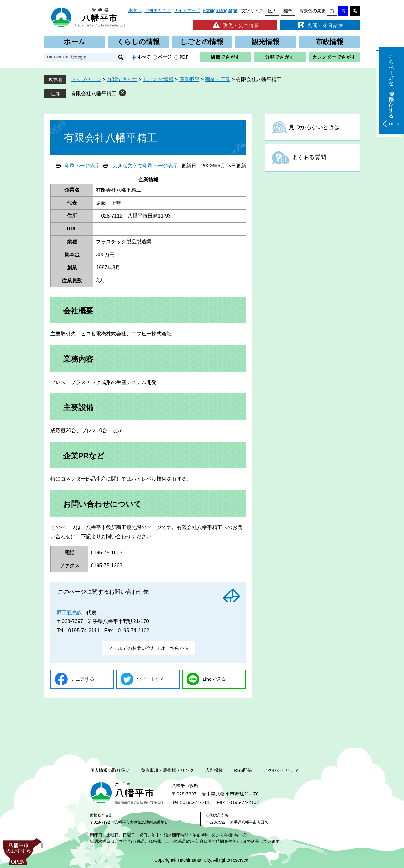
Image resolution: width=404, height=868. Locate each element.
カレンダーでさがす (334, 57)
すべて (144, 57)
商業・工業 (218, 79)
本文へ (135, 10)
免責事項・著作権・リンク (167, 770)
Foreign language (220, 10)
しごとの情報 (202, 42)
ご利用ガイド (157, 10)
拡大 (272, 11)
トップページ (86, 79)
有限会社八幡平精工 (94, 93)
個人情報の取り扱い (110, 770)
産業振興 (189, 79)
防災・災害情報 (235, 25)
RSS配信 (243, 770)
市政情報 (330, 42)
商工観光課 (69, 612)
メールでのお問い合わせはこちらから (149, 648)
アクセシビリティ (281, 770)
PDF (184, 57)
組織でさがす (225, 57)
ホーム (74, 42)
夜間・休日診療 (320, 25)
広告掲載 (214, 770)
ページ (165, 57)
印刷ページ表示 (82, 166)
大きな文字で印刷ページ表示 (145, 166)
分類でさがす (280, 57)
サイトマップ (187, 10)
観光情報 (265, 42)
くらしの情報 (138, 42)
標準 (288, 11)
